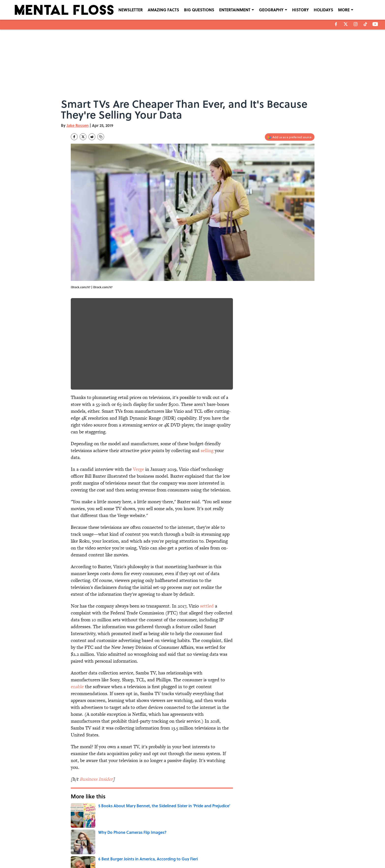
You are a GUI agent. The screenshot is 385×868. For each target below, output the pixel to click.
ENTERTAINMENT (235, 10)
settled (207, 606)
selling (207, 450)
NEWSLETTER (131, 10)
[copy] (101, 137)
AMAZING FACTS (163, 10)
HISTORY (300, 10)
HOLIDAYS (323, 10)
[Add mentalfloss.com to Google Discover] (290, 137)
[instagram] (356, 24)
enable (77, 687)
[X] (346, 24)
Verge (138, 469)
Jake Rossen (78, 125)
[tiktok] (365, 24)
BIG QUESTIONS (199, 10)
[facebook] (336, 24)
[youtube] (375, 24)
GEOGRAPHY (271, 10)
